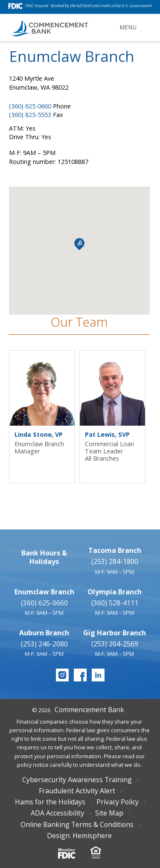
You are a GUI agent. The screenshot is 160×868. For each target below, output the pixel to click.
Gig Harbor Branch (115, 633)
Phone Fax (40, 110)
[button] (79, 244)
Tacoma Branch (115, 550)
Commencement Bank (89, 710)
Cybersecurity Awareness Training (77, 780)
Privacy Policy (118, 802)
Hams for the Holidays (50, 802)
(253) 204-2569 (115, 644)
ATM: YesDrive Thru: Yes (30, 133)
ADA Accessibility (57, 813)
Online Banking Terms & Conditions (77, 824)
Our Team (79, 322)
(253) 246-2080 (44, 644)
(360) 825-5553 (30, 115)
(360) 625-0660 (30, 106)
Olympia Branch (115, 592)
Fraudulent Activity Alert (77, 791)
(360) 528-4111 (115, 603)
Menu (128, 27)
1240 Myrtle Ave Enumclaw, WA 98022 (39, 83)
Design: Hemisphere (79, 836)
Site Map (109, 813)
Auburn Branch (44, 633)
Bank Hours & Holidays (44, 557)
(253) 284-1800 (115, 561)
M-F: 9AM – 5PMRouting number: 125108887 (49, 157)
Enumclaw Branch (72, 56)
